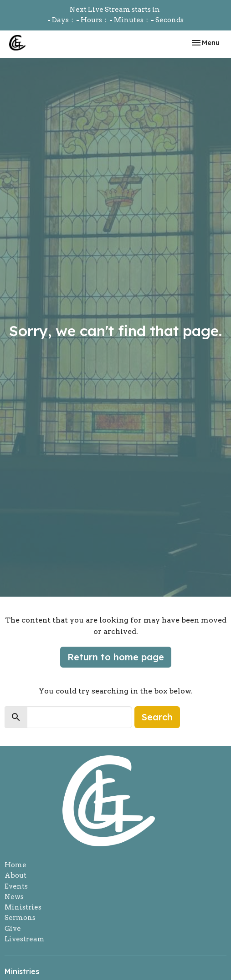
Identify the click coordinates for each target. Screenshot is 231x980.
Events (16, 886)
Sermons (20, 918)
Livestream (25, 939)
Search (157, 717)
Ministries (23, 907)
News (14, 897)
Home (15, 865)
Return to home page (116, 657)
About (15, 875)
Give (13, 929)
